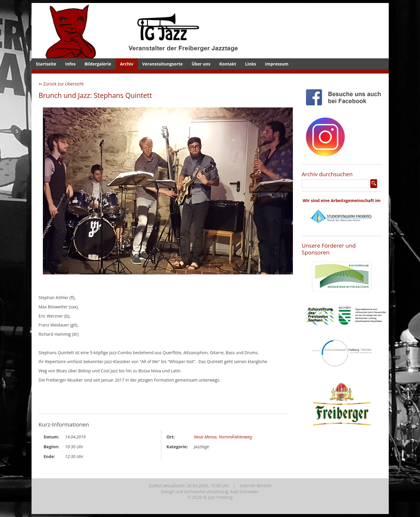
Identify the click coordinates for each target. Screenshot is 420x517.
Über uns (201, 64)
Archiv (127, 64)
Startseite (46, 64)
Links (250, 64)
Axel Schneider (245, 492)
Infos (70, 64)
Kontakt (228, 64)
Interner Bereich (255, 486)
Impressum (277, 64)
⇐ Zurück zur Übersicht (61, 84)
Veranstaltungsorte (163, 64)
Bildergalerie (98, 64)
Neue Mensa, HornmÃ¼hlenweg (223, 437)
